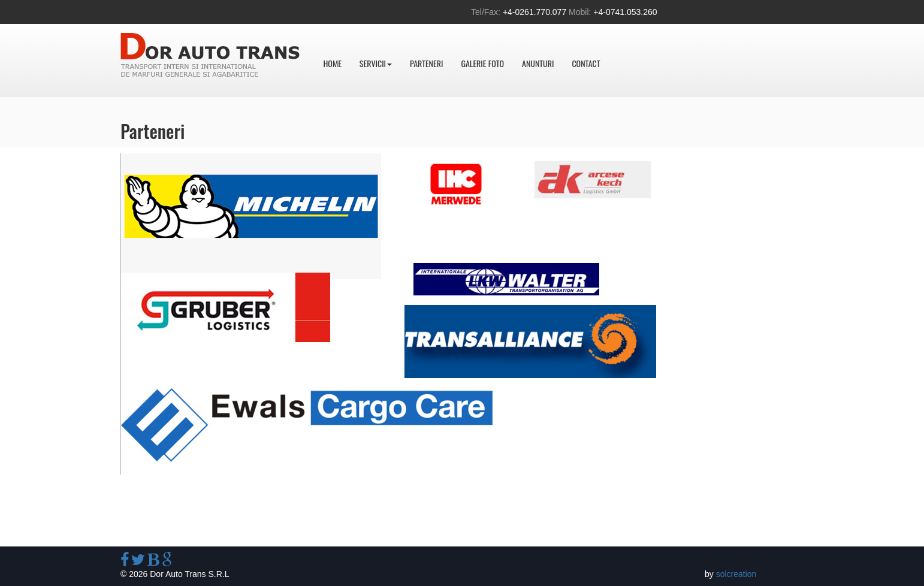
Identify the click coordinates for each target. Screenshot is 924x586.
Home (333, 63)
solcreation (736, 574)
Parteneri (426, 63)
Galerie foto (482, 63)
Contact (586, 63)
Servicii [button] (376, 63)
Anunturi (538, 63)
